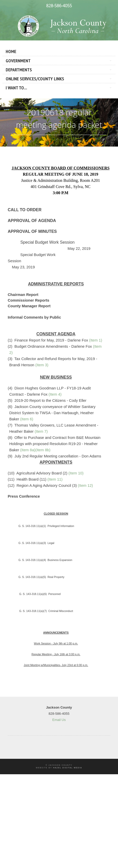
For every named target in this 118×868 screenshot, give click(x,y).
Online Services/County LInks (35, 79)
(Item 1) (96, 340)
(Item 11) (55, 479)
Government (18, 61)
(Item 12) (85, 486)
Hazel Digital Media (68, 768)
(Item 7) (41, 431)
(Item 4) (55, 394)
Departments (19, 70)
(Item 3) (42, 365)
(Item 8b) (43, 450)
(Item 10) (76, 473)
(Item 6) (27, 419)
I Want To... (16, 88)
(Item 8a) (28, 450)
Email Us (59, 720)
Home (11, 51)
